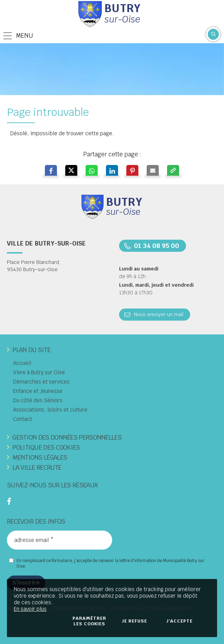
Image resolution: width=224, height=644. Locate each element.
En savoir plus (30, 609)
